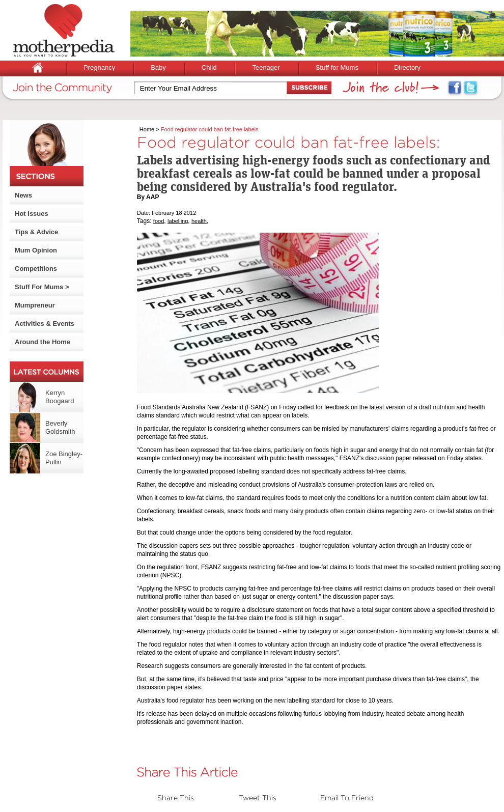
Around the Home (43, 342)
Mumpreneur (35, 305)
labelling (178, 221)
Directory (407, 67)
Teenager (266, 67)
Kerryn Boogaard (60, 397)
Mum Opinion (36, 250)
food (159, 221)
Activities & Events (45, 324)
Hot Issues (32, 214)
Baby (158, 67)
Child (209, 67)
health (199, 221)
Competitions (36, 269)
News (23, 195)
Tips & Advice (36, 232)
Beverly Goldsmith (60, 427)
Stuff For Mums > (42, 287)
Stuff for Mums (337, 67)
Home (147, 129)
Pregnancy (99, 67)
